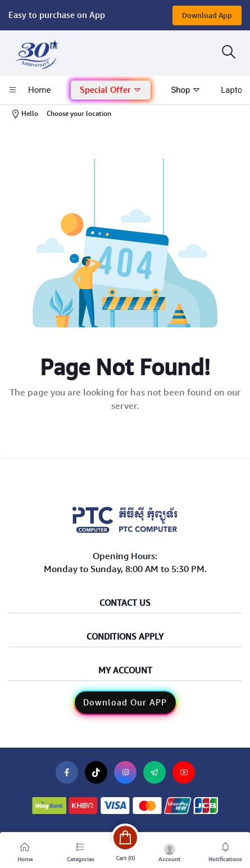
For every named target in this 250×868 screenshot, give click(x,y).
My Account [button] (125, 671)
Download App (207, 15)
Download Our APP (125, 703)
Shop (186, 90)
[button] (111, 90)
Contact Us (125, 603)
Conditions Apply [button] (125, 637)
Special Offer (111, 90)
